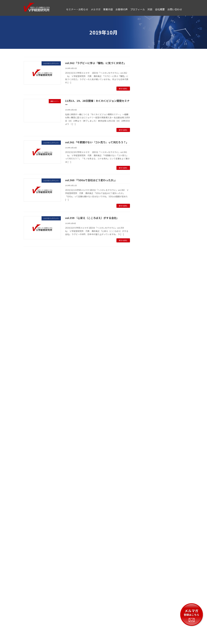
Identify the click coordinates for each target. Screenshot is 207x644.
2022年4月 (146, 354)
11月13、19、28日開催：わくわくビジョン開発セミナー (97, 102)
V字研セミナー (148, 65)
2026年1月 (146, 115)
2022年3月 (146, 360)
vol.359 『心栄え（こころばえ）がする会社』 (92, 218)
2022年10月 (146, 319)
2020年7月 (146, 477)
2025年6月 (146, 150)
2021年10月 (146, 389)
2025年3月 (146, 168)
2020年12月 (146, 447)
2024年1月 (146, 232)
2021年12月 (146, 377)
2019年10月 (146, 529)
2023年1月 (146, 302)
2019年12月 (146, 517)
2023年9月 (146, 255)
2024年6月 (146, 208)
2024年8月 (146, 203)
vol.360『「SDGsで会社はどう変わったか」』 (91, 180)
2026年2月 (146, 109)
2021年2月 (146, 436)
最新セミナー (147, 82)
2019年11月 (146, 523)
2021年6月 (146, 413)
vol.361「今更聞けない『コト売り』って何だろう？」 (97, 142)
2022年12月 (146, 308)
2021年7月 (146, 407)
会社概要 (130, 620)
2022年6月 (146, 342)
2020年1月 (146, 512)
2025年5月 (146, 156)
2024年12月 (146, 185)
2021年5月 (146, 418)
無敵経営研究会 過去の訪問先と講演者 (159, 88)
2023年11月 (146, 243)
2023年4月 (146, 284)
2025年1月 (146, 179)
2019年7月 (146, 547)
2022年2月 (146, 366)
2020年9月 (146, 465)
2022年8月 (146, 331)
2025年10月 (146, 133)
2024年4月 (146, 220)
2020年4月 (146, 494)
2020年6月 (146, 482)
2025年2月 (146, 173)
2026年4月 (146, 104)
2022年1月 (146, 372)
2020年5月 (146, 488)
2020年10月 (146, 459)
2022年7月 (146, 337)
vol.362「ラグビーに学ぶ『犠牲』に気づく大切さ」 (96, 63)
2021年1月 (146, 442)
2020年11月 (146, 453)
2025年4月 (146, 162)
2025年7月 (146, 144)
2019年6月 (146, 552)
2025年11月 (146, 127)
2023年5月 (146, 278)
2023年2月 (146, 296)
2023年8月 (146, 261)
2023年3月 (146, 290)
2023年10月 (146, 249)
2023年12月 (146, 238)
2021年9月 (146, 395)
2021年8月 (146, 401)
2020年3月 (146, 500)
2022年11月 (146, 313)
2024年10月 (146, 191)
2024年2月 (146, 226)
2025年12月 (146, 121)
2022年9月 (146, 325)
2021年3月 (146, 430)
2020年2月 (146, 506)
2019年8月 (146, 541)
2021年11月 (146, 383)
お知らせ (145, 71)
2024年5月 (146, 214)
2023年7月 (146, 267)
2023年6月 (146, 273)
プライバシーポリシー (77, 620)
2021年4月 (146, 424)
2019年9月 (146, 535)
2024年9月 (146, 197)
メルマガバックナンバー (152, 76)
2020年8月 (146, 471)
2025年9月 (146, 139)
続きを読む (123, 89)
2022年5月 (146, 348)
